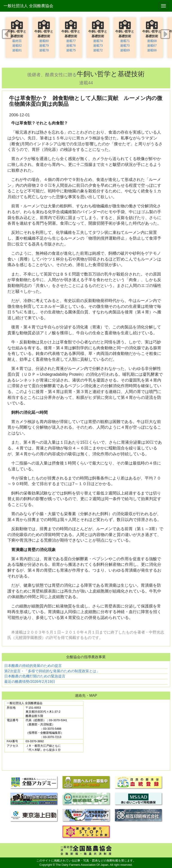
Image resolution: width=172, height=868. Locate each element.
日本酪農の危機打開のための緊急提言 (35, 676)
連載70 (125, 46)
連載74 (98, 41)
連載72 (98, 50)
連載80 (44, 41)
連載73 (98, 46)
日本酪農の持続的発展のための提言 (33, 666)
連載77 (71, 41)
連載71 (125, 41)
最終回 (17, 41)
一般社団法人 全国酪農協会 (28, 6)
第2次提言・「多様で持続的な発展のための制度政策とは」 (52, 671)
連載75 (71, 50)
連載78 (44, 50)
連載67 (152, 46)
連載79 (44, 46)
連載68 (152, 41)
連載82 (17, 46)
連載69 (125, 50)
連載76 (71, 46)
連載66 (152, 50)
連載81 (17, 50)
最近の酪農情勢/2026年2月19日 (30, 682)
